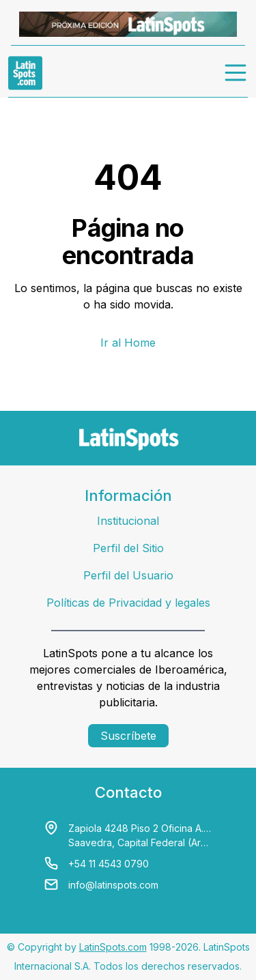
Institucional (128, 521)
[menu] (236, 73)
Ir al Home (128, 343)
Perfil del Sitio (128, 548)
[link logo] (25, 73)
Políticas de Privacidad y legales (128, 603)
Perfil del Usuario (128, 575)
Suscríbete (128, 736)
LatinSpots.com (113, 947)
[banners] (128, 24)
